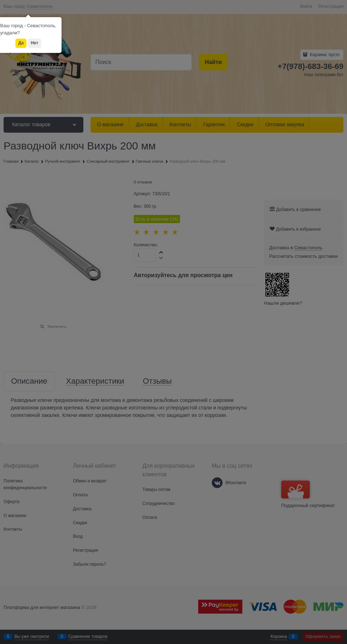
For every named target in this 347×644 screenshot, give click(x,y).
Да (21, 43)
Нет (35, 43)
